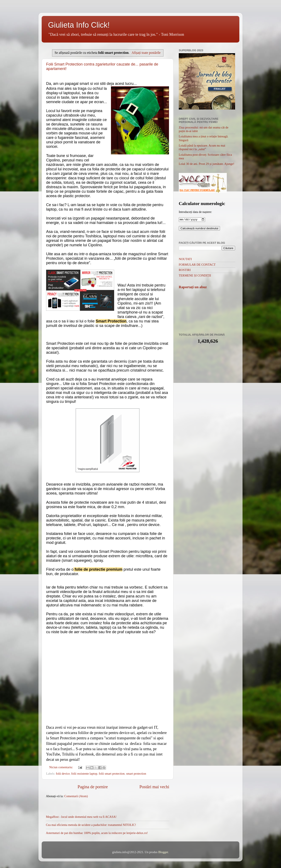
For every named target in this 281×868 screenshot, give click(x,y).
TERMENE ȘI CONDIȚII (195, 276)
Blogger (163, 852)
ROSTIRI (185, 270)
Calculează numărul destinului (199, 229)
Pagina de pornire (93, 787)
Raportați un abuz (193, 287)
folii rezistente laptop (84, 774)
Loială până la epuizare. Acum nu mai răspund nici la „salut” (202, 147)
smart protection (136, 774)
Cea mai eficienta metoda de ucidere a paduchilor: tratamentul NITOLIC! (91, 825)
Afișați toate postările (146, 53)
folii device (63, 774)
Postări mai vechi (154, 787)
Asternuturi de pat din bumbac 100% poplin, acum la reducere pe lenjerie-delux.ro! (97, 833)
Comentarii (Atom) (76, 796)
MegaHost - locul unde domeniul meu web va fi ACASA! (81, 817)
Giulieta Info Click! (79, 25)
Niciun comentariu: (61, 767)
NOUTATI (185, 259)
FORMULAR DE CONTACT (197, 265)
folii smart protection (112, 774)
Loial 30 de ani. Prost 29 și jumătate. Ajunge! (206, 164)
